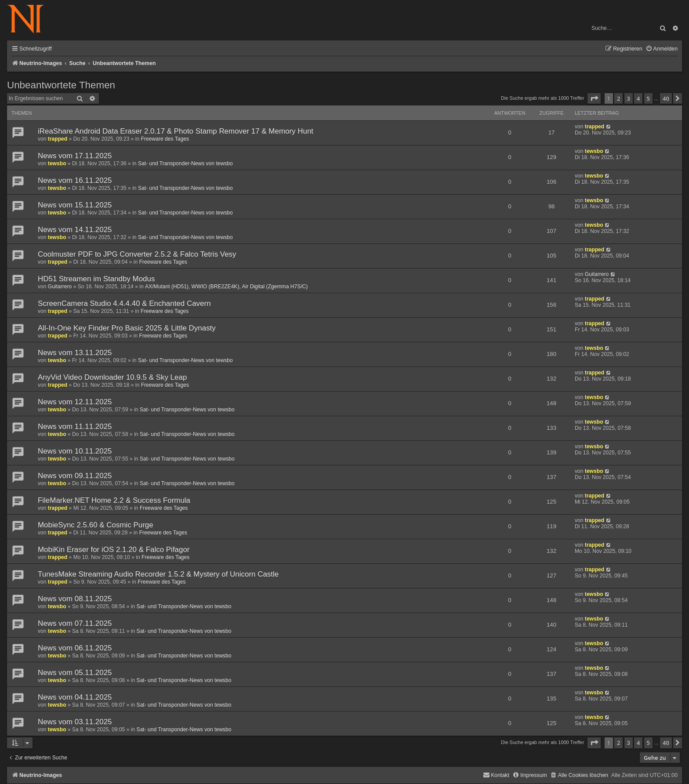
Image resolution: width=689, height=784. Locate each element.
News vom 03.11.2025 (75, 722)
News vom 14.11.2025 (75, 230)
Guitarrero (60, 287)
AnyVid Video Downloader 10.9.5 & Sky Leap (112, 377)
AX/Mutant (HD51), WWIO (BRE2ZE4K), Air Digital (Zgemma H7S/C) (226, 287)
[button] (594, 98)
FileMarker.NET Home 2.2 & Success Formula (114, 500)
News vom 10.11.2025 (75, 451)
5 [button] (648, 98)
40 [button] (666, 98)
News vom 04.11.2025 (75, 697)
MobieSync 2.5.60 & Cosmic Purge (96, 525)
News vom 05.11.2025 (75, 673)
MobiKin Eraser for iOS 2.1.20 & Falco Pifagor (114, 550)
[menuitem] (662, 49)
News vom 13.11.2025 (75, 353)
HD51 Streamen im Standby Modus (96, 279)
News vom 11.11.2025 (75, 426)
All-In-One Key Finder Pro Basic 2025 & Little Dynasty (127, 328)
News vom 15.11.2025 (75, 205)
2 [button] (618, 98)
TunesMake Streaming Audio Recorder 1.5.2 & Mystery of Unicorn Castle (158, 574)
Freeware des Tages (165, 139)
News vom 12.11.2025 (75, 402)
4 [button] (638, 98)
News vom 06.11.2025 (75, 648)
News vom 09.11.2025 (75, 476)
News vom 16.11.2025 (75, 180)
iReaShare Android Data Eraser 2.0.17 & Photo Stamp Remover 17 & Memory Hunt (176, 131)
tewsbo (57, 163)
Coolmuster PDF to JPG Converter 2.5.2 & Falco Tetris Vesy (137, 254)
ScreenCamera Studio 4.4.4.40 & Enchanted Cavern (124, 303)
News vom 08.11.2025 (75, 599)
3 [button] (629, 98)
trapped (58, 139)
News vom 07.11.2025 (75, 623)
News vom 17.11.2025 (75, 156)
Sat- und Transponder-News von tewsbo (185, 163)
